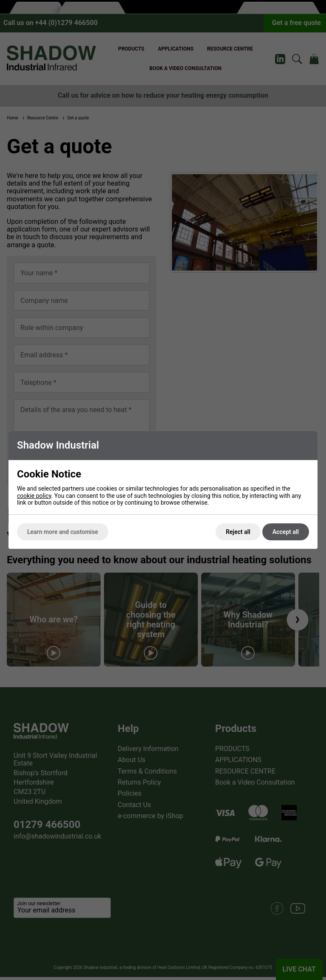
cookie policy (34, 496)
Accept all (286, 532)
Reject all (238, 532)
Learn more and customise (63, 532)
